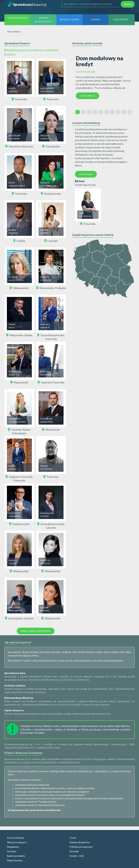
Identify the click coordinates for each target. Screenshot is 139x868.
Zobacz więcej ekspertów (36, 631)
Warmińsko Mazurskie (21, 146)
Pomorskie (21, 99)
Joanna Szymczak (85, 72)
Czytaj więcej (88, 96)
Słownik (74, 851)
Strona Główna (16, 838)
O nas (73, 838)
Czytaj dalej (86, 174)
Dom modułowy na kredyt (99, 61)
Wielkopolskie (21, 288)
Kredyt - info (77, 856)
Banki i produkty (16, 856)
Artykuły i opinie (69, 19)
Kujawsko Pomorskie (53, 382)
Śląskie (28, 335)
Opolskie (16, 430)
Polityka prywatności (81, 847)
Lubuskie (53, 241)
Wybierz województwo (43, 20)
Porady (96, 19)
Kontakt (12, 851)
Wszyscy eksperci (17, 842)
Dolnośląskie (53, 146)
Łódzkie (21, 241)
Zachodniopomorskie (52, 335)
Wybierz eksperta (17, 18)
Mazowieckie (47, 288)
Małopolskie (16, 335)
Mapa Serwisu (15, 860)
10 (130, 112)
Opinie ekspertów (80, 842)
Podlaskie (60, 288)
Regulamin (13, 847)
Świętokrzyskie (53, 194)
